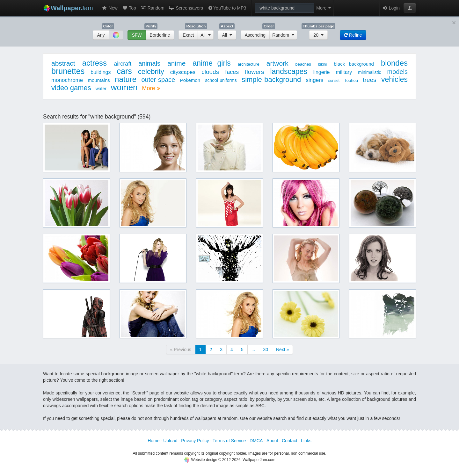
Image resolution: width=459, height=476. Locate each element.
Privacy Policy (195, 441)
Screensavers (186, 8)
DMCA (256, 441)
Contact (289, 441)
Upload (170, 441)
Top (129, 8)
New (110, 8)
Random (153, 8)
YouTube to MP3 (227, 8)
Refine (353, 35)
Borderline (160, 35)
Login (391, 8)
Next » (282, 350)
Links (306, 441)
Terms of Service (229, 441)
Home (153, 441)
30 (266, 350)
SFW (137, 35)
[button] (410, 8)
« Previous (181, 350)
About (272, 441)
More (151, 88)
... (253, 350)
